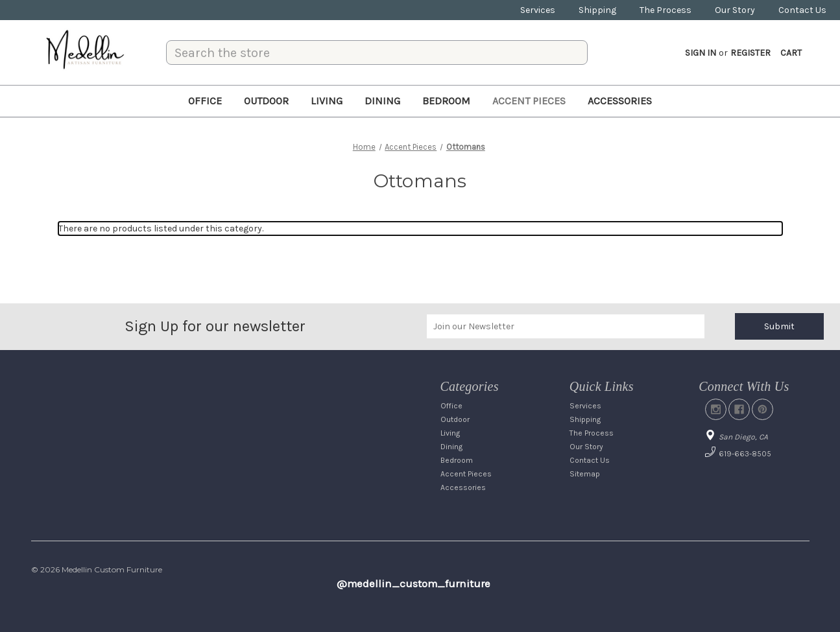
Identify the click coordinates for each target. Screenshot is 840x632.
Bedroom (446, 101)
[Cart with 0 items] (791, 53)
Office (205, 101)
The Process (666, 10)
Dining (382, 101)
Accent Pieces (529, 101)
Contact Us (802, 10)
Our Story (735, 10)
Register (750, 53)
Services (538, 10)
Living (327, 101)
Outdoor (266, 101)
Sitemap (585, 474)
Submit (779, 326)
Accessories (620, 101)
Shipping (597, 10)
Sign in (701, 53)
